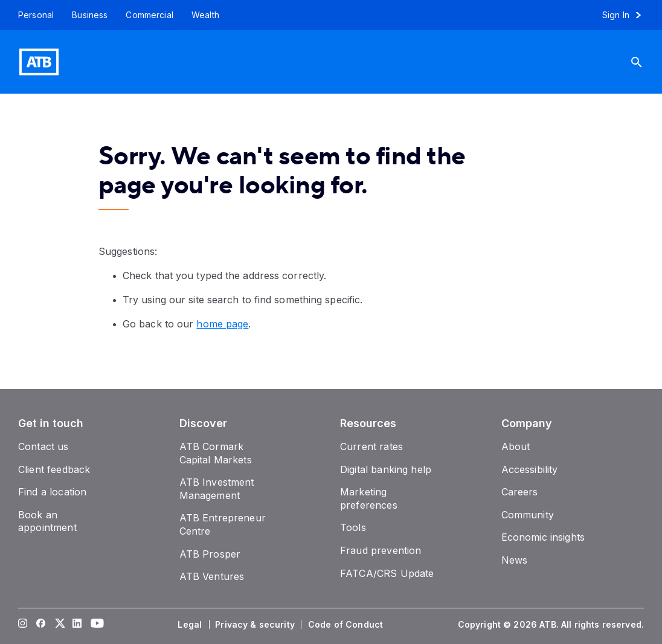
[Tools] (353, 527)
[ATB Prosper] (210, 554)
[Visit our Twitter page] (59, 625)
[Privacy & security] (256, 625)
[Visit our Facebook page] (41, 625)
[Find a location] (52, 492)
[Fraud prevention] (381, 550)
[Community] (528, 515)
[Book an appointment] (47, 521)
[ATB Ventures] (212, 576)
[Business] (90, 15)
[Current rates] (371, 446)
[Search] (642, 62)
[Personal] (31, 15)
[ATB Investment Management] (217, 489)
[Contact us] (43, 446)
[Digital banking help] (386, 469)
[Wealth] (205, 15)
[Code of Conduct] (347, 625)
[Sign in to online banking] (627, 15)
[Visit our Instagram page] (23, 625)
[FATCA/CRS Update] (387, 573)
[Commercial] (149, 15)
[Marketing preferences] (369, 498)
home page (222, 324)
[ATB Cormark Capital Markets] (216, 453)
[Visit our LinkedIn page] (77, 625)
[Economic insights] (543, 537)
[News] (515, 560)
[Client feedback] (54, 469)
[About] (516, 446)
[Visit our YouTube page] (95, 625)
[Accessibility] (530, 469)
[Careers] (520, 492)
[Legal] (191, 625)
